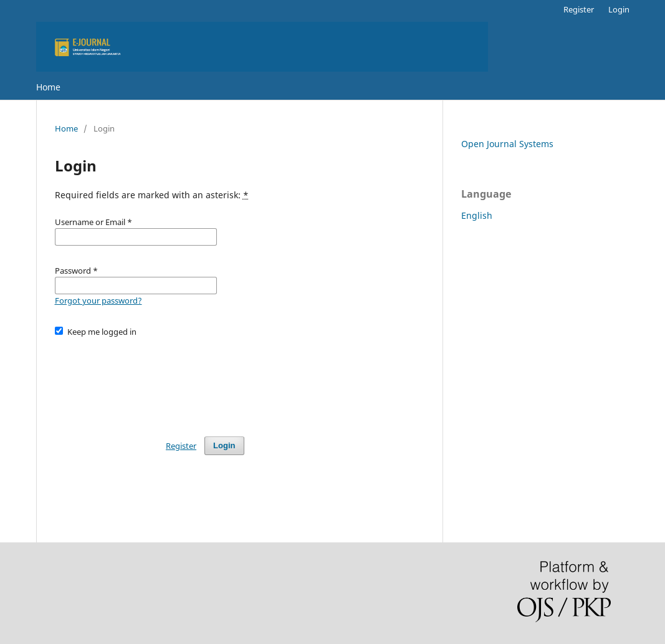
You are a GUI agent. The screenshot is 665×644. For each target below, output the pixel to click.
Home (48, 87)
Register (579, 9)
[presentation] (150, 381)
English (477, 215)
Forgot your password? (98, 300)
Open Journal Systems (507, 144)
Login (619, 9)
